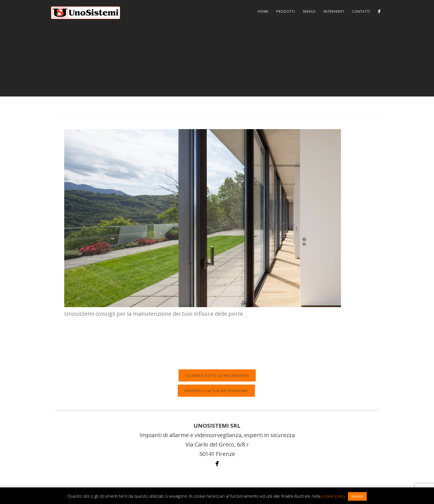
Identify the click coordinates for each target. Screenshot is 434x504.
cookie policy (334, 496)
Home (263, 11)
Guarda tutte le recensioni (217, 375)
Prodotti (286, 11)
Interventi (334, 11)
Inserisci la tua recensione (216, 391)
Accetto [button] (357, 496)
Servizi (309, 11)
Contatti (361, 11)
